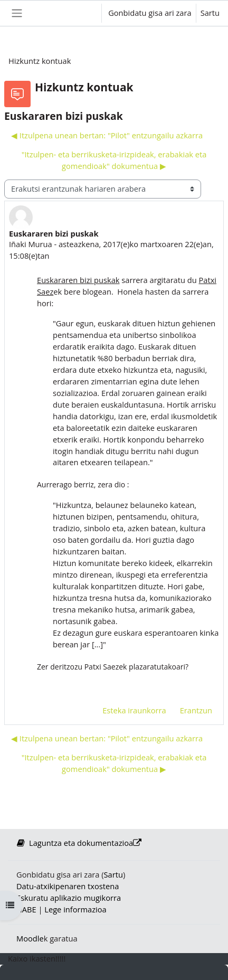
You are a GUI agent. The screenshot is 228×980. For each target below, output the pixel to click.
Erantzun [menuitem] (196, 710)
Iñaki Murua (31, 244)
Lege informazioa (75, 909)
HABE (26, 909)
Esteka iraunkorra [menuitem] (134, 710)
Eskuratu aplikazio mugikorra (69, 898)
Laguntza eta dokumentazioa (79, 843)
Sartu (210, 13)
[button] (84, 13)
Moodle (30, 938)
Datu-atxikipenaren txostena (68, 886)
